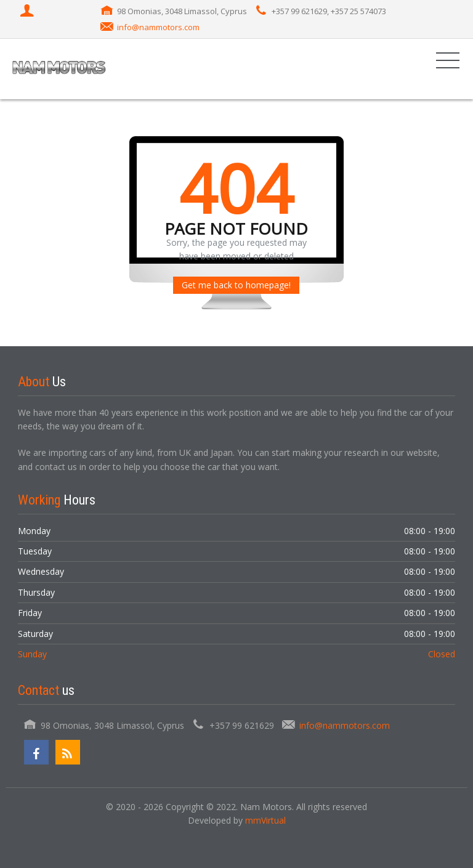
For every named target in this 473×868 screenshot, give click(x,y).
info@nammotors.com (158, 27)
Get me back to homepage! (236, 285)
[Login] (28, 12)
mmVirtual (265, 820)
